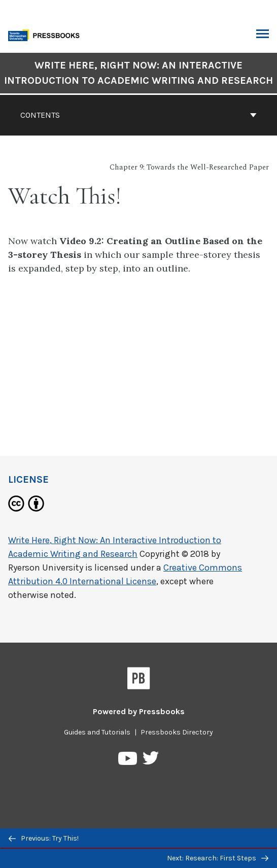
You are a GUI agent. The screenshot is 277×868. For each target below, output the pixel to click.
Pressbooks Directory (177, 732)
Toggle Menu (263, 35)
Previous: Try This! (44, 838)
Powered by (139, 711)
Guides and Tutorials (97, 732)
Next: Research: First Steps (218, 858)
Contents (138, 115)
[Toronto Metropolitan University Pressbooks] (47, 34)
